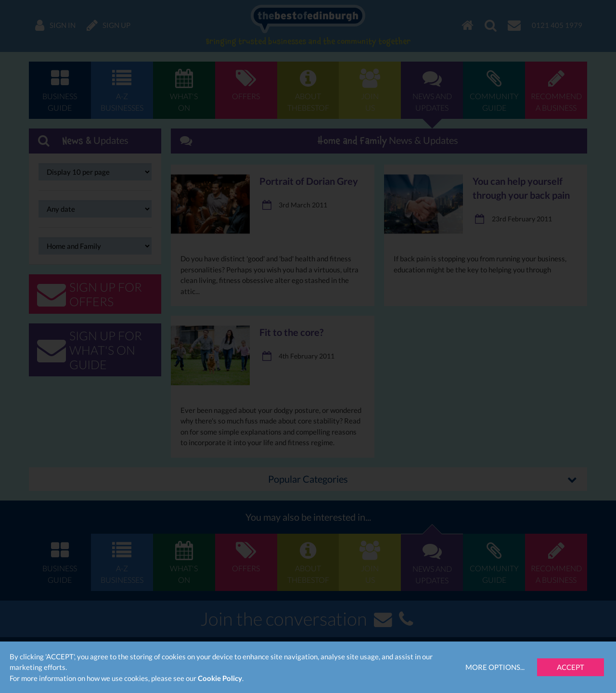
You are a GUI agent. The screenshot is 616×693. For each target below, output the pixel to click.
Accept (571, 667)
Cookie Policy (220, 678)
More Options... (495, 667)
